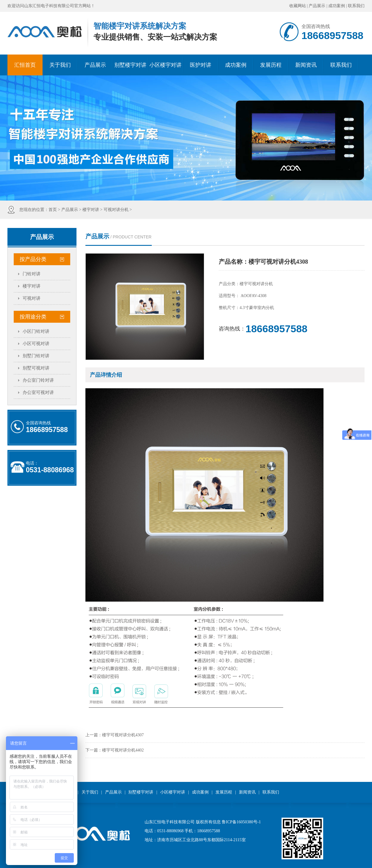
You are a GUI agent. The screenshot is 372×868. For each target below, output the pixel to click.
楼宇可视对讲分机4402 (123, 750)
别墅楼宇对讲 (130, 65)
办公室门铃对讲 (38, 380)
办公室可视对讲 (38, 392)
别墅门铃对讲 (36, 356)
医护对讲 (201, 65)
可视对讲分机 (116, 210)
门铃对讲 (32, 274)
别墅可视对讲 (36, 368)
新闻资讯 (306, 65)
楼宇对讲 (91, 210)
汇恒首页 (25, 65)
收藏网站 (298, 6)
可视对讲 (32, 298)
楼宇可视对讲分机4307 (123, 735)
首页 (53, 210)
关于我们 (60, 65)
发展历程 (271, 65)
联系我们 (356, 6)
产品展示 (317, 6)
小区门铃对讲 (36, 331)
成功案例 (337, 6)
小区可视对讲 (36, 344)
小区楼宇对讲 (165, 65)
